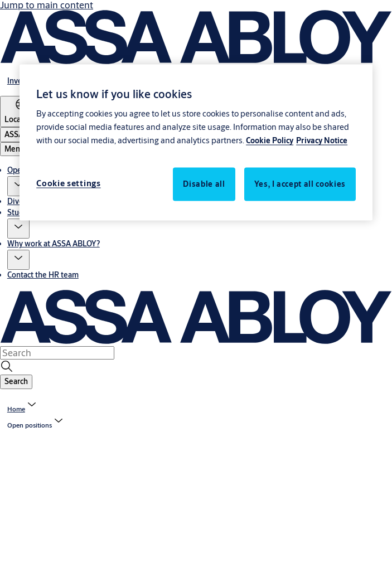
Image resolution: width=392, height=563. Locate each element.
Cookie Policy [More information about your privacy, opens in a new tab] (270, 140)
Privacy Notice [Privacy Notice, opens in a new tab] (322, 140)
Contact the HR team (43, 275)
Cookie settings (69, 183)
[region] (196, 142)
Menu (14, 149)
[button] (18, 186)
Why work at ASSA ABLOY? (54, 244)
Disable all (204, 184)
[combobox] (57, 353)
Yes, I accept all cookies (300, 184)
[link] (23, 409)
